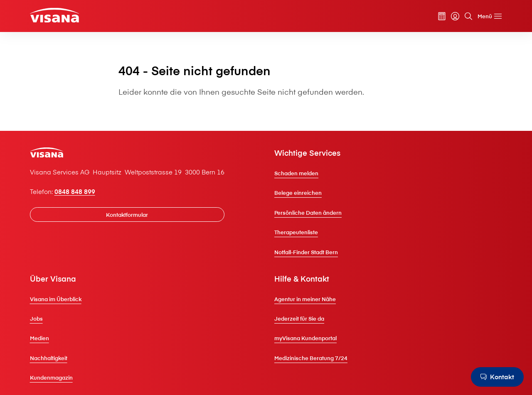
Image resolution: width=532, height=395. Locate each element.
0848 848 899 (75, 191)
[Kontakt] (497, 377)
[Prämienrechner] (442, 16)
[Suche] (468, 16)
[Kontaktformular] (127, 215)
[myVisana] (455, 16)
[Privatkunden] (54, 15)
